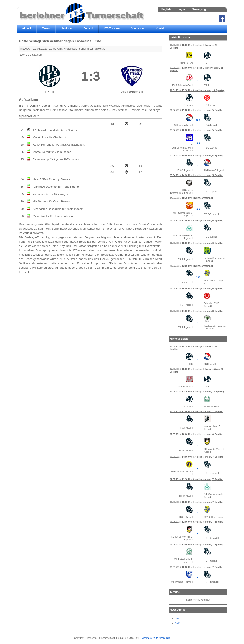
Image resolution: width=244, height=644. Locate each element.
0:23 (198, 277)
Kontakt (161, 28)
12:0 (198, 120)
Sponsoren (138, 28)
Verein (46, 28)
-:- (198, 58)
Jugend (88, 28)
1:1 (198, 100)
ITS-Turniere (112, 28)
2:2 (198, 143)
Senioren (67, 28)
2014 (178, 623)
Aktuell (27, 28)
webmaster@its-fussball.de (156, 638)
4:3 (198, 209)
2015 (178, 618)
